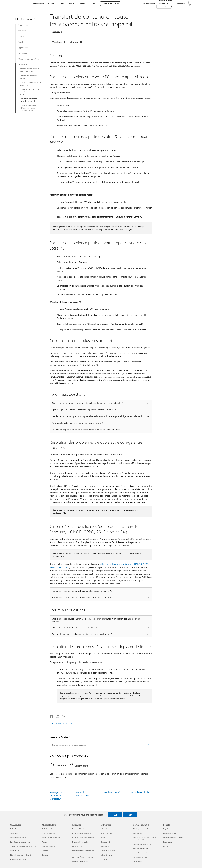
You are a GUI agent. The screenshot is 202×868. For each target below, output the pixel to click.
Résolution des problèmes (29, 59)
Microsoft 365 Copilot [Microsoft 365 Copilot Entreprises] (108, 851)
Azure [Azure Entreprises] (103, 838)
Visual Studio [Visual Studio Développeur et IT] (137, 861)
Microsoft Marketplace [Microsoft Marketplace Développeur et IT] (140, 848)
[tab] (59, 42)
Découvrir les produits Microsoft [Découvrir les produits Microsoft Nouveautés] (21, 855)
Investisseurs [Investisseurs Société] (168, 842)
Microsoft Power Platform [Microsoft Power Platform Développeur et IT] (141, 853)
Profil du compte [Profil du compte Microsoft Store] (47, 829)
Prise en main (24, 25)
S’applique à (57, 32)
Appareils (83, 4)
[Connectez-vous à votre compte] (183, 4)
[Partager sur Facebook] (51, 716)
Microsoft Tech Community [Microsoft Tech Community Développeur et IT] (142, 844)
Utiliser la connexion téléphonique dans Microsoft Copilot (28, 108)
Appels (21, 42)
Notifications (23, 53)
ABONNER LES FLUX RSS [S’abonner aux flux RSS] (63, 723)
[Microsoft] (19, 4)
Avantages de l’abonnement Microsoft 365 (56, 795)
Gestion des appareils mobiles (29, 77)
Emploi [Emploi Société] (166, 829)
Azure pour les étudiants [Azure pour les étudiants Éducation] (80, 861)
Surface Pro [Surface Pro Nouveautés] (14, 829)
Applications (23, 48)
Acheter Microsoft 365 (110, 4)
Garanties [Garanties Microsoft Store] (45, 855)
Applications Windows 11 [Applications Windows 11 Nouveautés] (18, 859)
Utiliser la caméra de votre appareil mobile (30, 84)
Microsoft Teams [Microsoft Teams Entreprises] (106, 855)
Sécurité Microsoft (112, 792)
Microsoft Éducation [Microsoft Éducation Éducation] (79, 829)
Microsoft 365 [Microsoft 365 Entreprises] (105, 846)
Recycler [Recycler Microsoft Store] (45, 851)
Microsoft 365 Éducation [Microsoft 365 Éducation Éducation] (80, 842)
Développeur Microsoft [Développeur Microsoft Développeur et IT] (141, 829)
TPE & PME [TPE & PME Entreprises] (105, 859)
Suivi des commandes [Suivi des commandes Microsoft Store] (49, 846)
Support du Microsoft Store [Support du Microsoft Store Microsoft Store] (51, 838)
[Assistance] (38, 4)
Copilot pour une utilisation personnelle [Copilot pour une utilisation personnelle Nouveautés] (23, 846)
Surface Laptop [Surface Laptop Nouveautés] (15, 833)
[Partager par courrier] (63, 716)
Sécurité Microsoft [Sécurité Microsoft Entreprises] (107, 833)
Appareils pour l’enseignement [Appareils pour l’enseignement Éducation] (82, 833)
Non (130, 815)
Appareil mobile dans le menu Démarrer (29, 70)
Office (62, 4)
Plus (94, 4)
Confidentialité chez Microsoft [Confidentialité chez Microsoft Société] (173, 838)
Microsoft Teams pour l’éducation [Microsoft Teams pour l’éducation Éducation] (83, 838)
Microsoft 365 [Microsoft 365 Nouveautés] (15, 851)
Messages (22, 31)
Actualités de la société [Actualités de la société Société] (171, 833)
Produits (71, 4)
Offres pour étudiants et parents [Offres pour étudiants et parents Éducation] (83, 857)
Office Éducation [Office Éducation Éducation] (78, 846)
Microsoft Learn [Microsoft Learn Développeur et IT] (138, 833)
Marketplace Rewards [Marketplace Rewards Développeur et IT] (140, 857)
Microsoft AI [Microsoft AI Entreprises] (105, 829)
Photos (21, 36)
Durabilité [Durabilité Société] (167, 846)
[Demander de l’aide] (165, 3)
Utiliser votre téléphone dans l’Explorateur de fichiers (29, 92)
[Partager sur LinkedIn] (56, 716)
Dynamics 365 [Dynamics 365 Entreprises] (106, 842)
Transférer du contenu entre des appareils (29, 100)
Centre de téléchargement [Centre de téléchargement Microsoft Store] (51, 833)
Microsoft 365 (51, 4)
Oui (115, 815)
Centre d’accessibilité (140, 792)
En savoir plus (24, 65)
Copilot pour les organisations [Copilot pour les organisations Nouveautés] (20, 842)
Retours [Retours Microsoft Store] (45, 842)
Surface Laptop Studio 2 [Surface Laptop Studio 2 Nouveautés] (18, 838)
